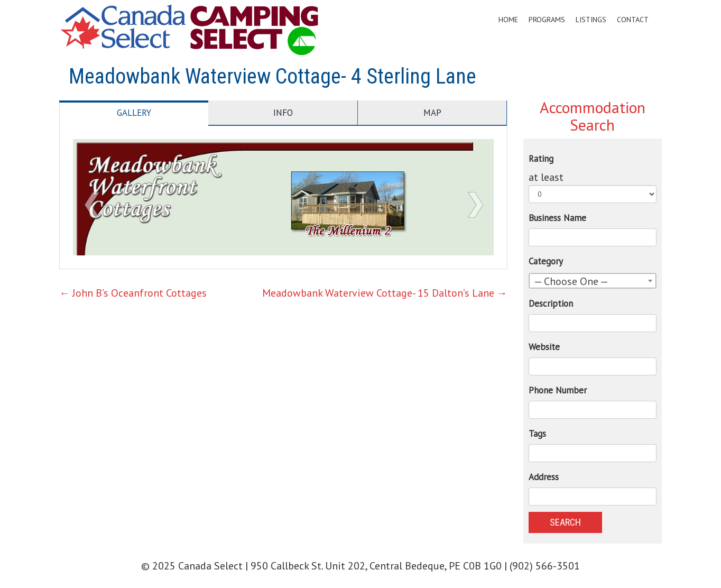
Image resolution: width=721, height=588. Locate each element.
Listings (591, 20)
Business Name (557, 218)
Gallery (134, 113)
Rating (541, 159)
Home (508, 20)
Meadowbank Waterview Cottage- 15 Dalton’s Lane (385, 293)
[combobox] (593, 281)
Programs (547, 20)
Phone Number (558, 390)
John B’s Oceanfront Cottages (133, 293)
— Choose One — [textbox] (571, 281)
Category (546, 261)
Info (283, 113)
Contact (633, 20)
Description (551, 304)
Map (432, 113)
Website (544, 347)
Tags (537, 434)
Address (544, 477)
